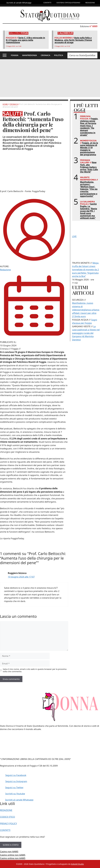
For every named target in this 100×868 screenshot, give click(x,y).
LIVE (74, 236)
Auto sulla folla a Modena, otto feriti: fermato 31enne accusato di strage (73, 40)
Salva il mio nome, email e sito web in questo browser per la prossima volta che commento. (35, 670)
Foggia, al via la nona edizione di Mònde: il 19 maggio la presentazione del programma (89, 149)
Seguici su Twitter (14, 787)
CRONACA (45, 55)
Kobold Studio (77, 864)
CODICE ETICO (7, 817)
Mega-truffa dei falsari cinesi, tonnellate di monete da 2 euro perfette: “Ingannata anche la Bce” (86, 269)
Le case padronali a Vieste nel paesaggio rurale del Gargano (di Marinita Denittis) (86, 333)
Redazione (5, 270)
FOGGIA (15, 55)
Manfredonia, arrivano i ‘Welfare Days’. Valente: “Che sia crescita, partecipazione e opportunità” (89, 189)
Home (5, 104)
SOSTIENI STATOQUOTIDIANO (68, 3)
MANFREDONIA (30, 55)
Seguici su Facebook (16, 775)
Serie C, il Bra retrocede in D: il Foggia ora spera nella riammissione (25, 40)
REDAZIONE (90, 3)
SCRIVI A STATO (11, 845)
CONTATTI (47, 3)
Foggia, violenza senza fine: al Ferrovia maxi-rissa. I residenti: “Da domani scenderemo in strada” (89, 127)
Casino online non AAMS (13, 855)
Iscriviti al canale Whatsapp (19, 800)
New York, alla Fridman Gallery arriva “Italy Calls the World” (89, 167)
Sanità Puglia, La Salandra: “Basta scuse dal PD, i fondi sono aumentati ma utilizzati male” (89, 211)
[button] (5, 55)
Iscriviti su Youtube (15, 794)
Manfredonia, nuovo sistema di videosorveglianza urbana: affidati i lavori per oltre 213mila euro (86, 310)
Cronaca (14, 104)
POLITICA (59, 55)
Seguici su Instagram (16, 781)
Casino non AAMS (9, 851)
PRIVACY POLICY (8, 823)
